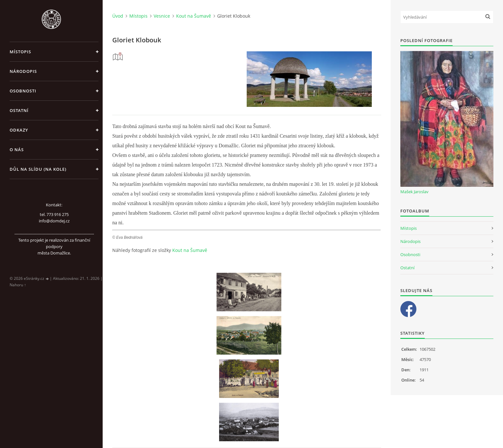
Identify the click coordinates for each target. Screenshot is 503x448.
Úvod (118, 16)
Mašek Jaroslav (414, 192)
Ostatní (19, 110)
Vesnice (162, 16)
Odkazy (19, 130)
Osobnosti (23, 91)
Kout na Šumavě (194, 16)
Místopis (20, 52)
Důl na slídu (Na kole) (38, 169)
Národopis (23, 71)
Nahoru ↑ (18, 285)
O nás (17, 150)
